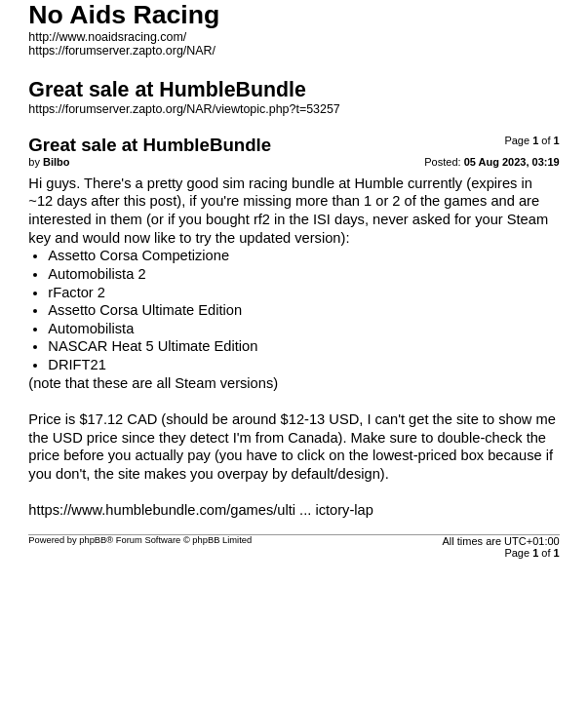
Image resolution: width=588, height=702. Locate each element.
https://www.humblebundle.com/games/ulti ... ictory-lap (201, 510)
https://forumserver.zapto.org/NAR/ (122, 51)
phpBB (93, 540)
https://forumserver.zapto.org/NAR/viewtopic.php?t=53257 (184, 109)
